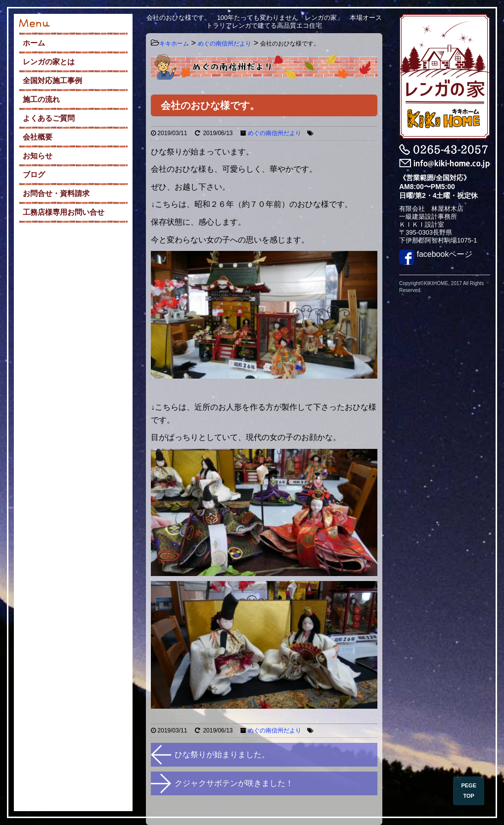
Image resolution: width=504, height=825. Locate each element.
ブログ (34, 174)
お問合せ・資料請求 (56, 193)
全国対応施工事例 (52, 80)
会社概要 (38, 137)
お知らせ (38, 156)
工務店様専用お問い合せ (64, 212)
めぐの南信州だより (275, 133)
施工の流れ (41, 99)
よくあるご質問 (49, 118)
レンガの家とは (49, 62)
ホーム (34, 43)
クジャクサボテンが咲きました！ (234, 783)
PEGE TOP (469, 791)
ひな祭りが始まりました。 (222, 754)
